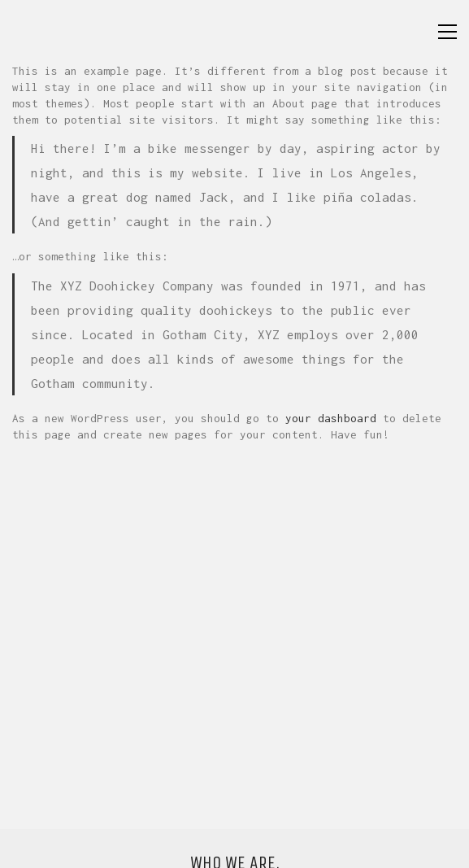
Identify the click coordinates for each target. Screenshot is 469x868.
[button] (447, 32)
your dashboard (331, 418)
